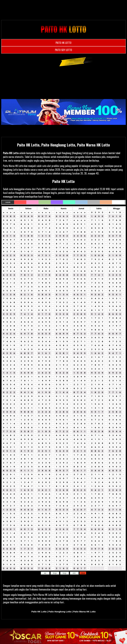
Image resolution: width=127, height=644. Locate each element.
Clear (8, 202)
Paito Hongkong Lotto (60, 612)
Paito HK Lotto (11, 153)
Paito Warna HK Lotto (84, 612)
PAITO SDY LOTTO (64, 50)
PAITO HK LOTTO (64, 43)
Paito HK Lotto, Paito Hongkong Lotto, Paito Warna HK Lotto (64, 145)
